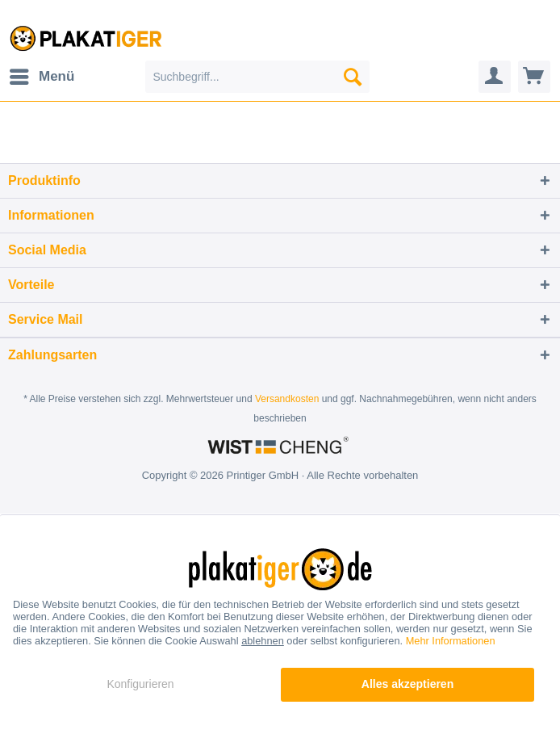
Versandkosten (287, 399)
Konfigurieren (140, 684)
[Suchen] (353, 77)
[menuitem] (41, 77)
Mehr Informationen (451, 641)
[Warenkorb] (534, 77)
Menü (42, 74)
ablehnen (263, 641)
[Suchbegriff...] (257, 77)
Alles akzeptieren (407, 684)
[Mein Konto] (495, 77)
